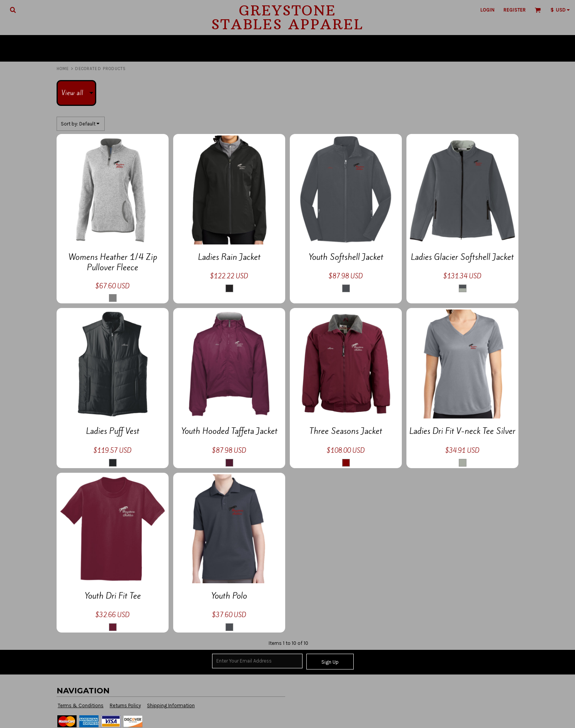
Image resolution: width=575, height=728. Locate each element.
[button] (13, 10)
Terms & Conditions (81, 705)
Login (487, 10)
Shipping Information (171, 705)
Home (63, 69)
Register (515, 10)
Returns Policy (125, 705)
